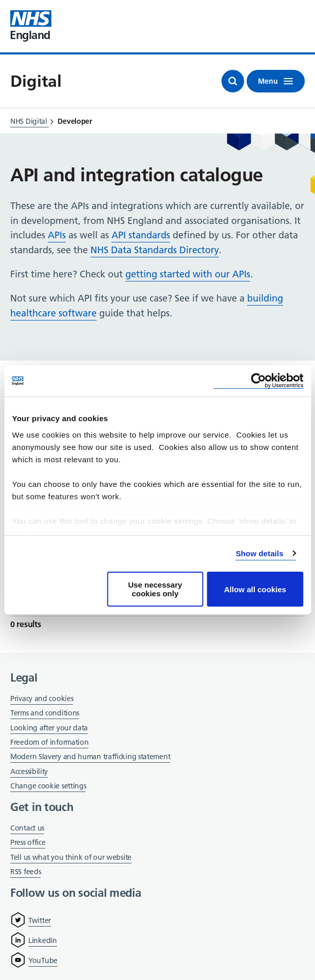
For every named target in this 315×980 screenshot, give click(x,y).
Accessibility (29, 771)
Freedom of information (49, 742)
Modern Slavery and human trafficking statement (90, 757)
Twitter (40, 920)
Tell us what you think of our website (71, 857)
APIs (57, 235)
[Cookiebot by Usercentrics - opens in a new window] (258, 381)
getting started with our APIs (188, 274)
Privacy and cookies (42, 699)
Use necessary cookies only (155, 589)
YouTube (43, 960)
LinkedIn (43, 940)
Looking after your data (49, 728)
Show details (260, 553)
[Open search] (233, 81)
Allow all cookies (255, 589)
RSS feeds (25, 872)
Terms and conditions (45, 713)
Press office (28, 843)
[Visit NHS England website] (31, 26)
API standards (141, 235)
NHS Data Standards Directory (155, 250)
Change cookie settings (48, 787)
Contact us (27, 828)
